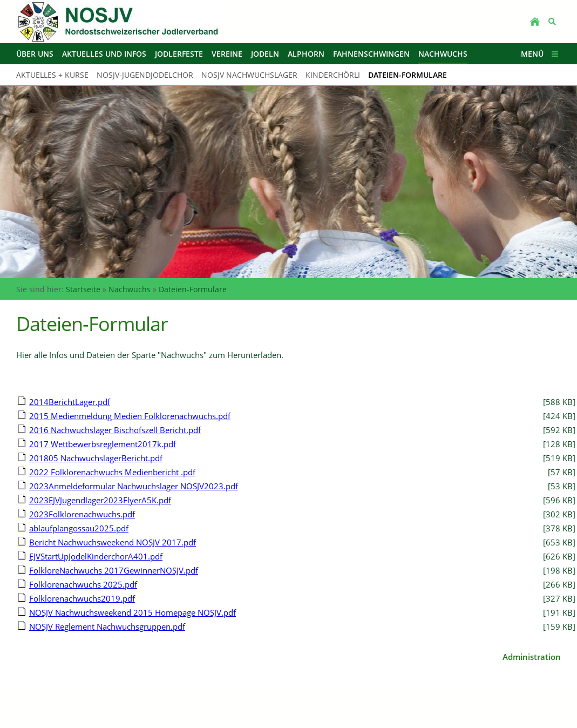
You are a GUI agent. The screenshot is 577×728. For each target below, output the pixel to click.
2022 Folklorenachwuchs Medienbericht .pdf (112, 472)
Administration (532, 657)
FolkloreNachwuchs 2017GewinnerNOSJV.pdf (114, 570)
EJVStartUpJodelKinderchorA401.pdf (96, 556)
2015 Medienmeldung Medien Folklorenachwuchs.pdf (130, 416)
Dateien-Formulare (193, 289)
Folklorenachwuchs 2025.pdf (83, 584)
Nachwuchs (130, 289)
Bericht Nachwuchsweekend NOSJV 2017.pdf (113, 542)
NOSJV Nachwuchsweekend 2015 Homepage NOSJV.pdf (133, 612)
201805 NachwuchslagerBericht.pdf (96, 458)
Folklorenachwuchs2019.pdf (82, 598)
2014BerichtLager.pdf (70, 402)
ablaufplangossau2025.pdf (79, 528)
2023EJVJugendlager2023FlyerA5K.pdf (100, 500)
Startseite (83, 289)
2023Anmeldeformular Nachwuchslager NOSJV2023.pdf (134, 486)
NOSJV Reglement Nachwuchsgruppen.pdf (107, 626)
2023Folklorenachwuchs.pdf (82, 514)
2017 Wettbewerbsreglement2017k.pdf (103, 444)
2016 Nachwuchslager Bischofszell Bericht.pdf (115, 430)
